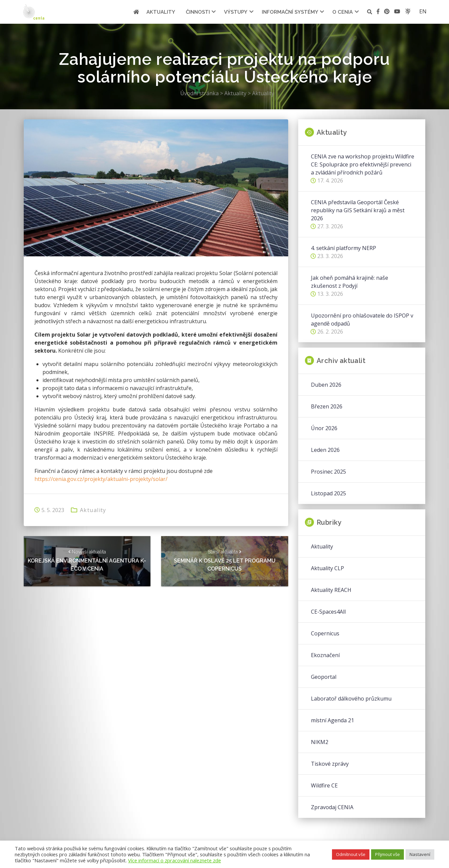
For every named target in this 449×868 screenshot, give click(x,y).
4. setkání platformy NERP (344, 248)
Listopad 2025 (328, 493)
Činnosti (198, 12)
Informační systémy (290, 12)
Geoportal (324, 677)
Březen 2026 (327, 406)
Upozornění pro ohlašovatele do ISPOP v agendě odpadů (362, 320)
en (423, 11)
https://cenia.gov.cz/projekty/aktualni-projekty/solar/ (101, 479)
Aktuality (161, 12)
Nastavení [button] (420, 854)
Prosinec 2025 (328, 472)
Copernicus (325, 633)
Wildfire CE (324, 785)
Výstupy (236, 12)
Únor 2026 (324, 428)
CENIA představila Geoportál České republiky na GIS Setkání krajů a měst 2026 (358, 210)
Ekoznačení (325, 655)
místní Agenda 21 (332, 720)
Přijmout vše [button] (387, 854)
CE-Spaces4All (328, 612)
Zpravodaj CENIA (332, 807)
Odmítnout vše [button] (351, 854)
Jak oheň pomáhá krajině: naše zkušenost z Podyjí (350, 282)
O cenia (343, 12)
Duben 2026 (326, 385)
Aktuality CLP (327, 568)
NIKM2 (320, 742)
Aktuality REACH (331, 590)
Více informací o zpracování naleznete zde (175, 860)
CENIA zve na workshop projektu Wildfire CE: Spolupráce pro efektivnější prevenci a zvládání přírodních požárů (363, 164)
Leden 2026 (325, 450)
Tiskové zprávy (330, 764)
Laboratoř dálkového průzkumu (351, 699)
